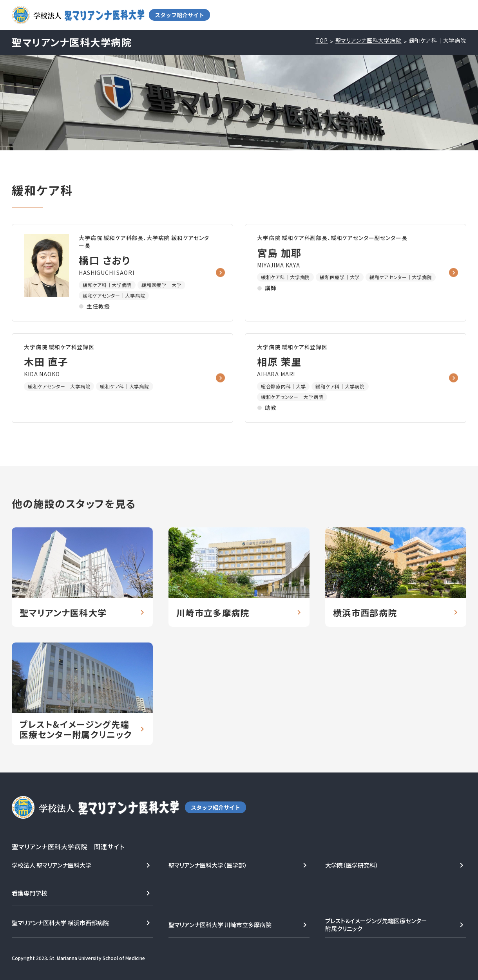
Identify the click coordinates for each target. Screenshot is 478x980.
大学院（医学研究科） (352, 865)
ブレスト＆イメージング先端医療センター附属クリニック (376, 925)
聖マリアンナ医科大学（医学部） (208, 865)
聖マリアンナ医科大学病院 (368, 41)
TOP (322, 41)
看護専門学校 (29, 893)
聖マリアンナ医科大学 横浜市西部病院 (60, 923)
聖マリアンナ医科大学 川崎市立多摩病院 (220, 925)
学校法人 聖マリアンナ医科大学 (52, 865)
